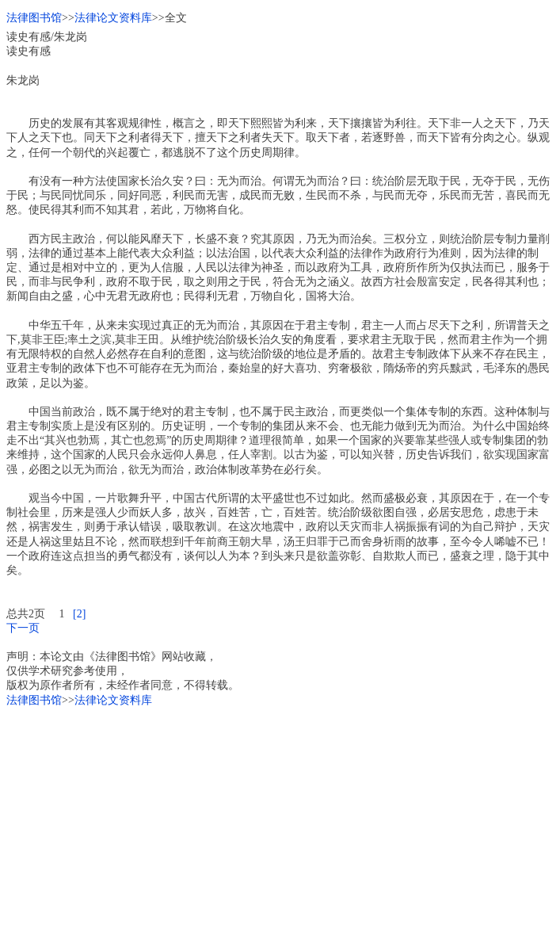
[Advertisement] (280, 819)
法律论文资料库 (113, 18)
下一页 (23, 628)
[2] (79, 614)
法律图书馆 (34, 18)
